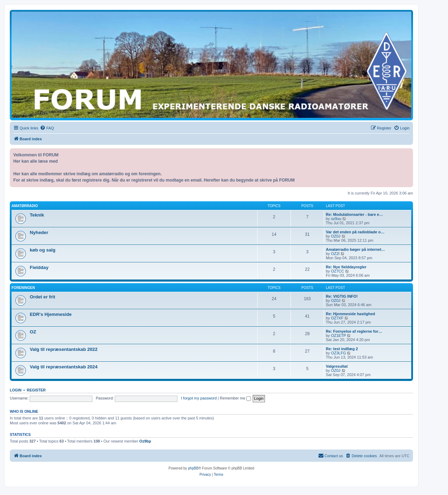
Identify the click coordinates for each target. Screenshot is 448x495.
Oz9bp (145, 441)
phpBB (193, 468)
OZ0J (336, 236)
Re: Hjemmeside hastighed (351, 314)
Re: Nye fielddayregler (346, 267)
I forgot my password (199, 398)
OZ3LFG (339, 353)
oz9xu (336, 219)
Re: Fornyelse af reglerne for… (354, 331)
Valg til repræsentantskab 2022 (64, 349)
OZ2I (335, 254)
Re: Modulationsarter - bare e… (354, 214)
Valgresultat (337, 366)
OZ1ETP (339, 335)
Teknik (37, 215)
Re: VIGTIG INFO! (342, 296)
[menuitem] (47, 128)
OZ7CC (338, 271)
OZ (33, 332)
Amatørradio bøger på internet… (355, 249)
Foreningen (23, 288)
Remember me (235, 398)
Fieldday (39, 267)
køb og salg (43, 250)
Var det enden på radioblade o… (355, 232)
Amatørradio (25, 206)
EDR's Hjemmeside (51, 314)
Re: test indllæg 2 (342, 349)
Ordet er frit (43, 297)
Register (36, 390)
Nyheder (39, 232)
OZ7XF (337, 318)
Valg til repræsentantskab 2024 (64, 367)
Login (16, 390)
